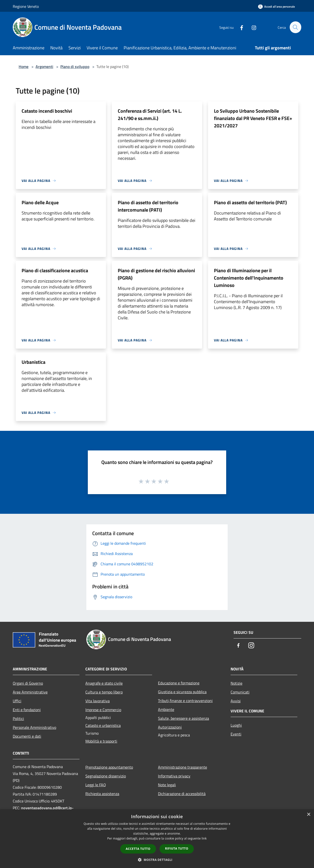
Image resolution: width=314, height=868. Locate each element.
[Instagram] (252, 27)
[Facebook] (239, 27)
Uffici (17, 701)
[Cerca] (295, 27)
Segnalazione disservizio (106, 776)
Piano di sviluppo (75, 67)
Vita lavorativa (98, 701)
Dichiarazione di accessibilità (182, 794)
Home (24, 67)
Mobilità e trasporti (101, 741)
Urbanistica (33, 362)
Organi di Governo (28, 683)
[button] (157, 860)
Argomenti (44, 67)
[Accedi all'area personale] (276, 7)
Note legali (167, 785)
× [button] (308, 815)
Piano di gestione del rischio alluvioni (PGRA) (156, 274)
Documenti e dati (27, 736)
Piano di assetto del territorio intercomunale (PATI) (148, 206)
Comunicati (240, 692)
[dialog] (157, 839)
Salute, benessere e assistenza (183, 718)
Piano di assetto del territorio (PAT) (250, 202)
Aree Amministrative (30, 692)
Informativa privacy (174, 776)
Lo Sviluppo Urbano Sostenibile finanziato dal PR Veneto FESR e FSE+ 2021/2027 (253, 118)
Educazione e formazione (179, 683)
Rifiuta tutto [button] (177, 848)
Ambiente (166, 709)
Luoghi (236, 725)
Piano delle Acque (40, 202)
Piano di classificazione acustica (55, 270)
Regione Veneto (26, 6)
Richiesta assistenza (102, 794)
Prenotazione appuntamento (109, 767)
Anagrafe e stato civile (104, 683)
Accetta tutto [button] (138, 849)
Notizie (236, 683)
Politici (18, 719)
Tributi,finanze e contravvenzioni (185, 701)
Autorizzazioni (170, 727)
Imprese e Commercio (103, 710)
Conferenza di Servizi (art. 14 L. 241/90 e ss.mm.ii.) (150, 115)
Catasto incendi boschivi (47, 111)
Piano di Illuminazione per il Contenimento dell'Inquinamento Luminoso (249, 278)
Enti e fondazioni (27, 710)
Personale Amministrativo (34, 727)
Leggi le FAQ (96, 785)
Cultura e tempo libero (104, 692)
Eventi (236, 734)
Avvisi (236, 701)
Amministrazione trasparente (183, 767)
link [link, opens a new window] (204, 838)
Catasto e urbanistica (103, 725)
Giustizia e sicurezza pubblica (182, 692)
